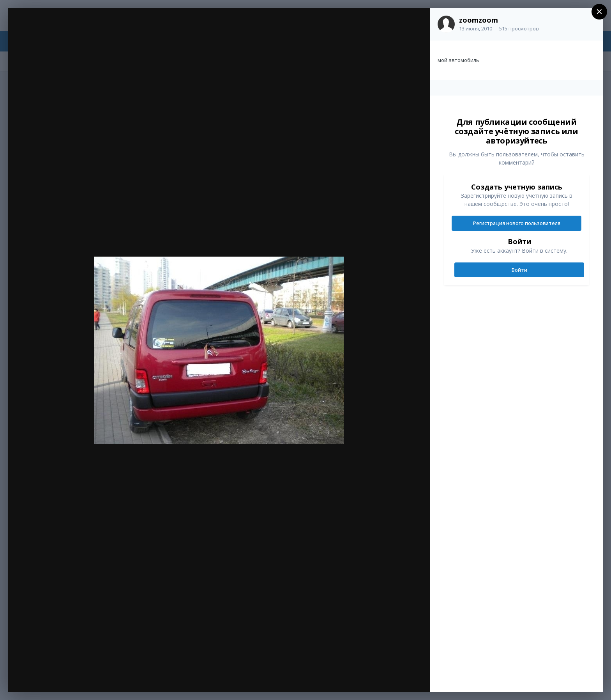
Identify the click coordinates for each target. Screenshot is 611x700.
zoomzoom (479, 20)
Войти (519, 270)
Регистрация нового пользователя (517, 223)
